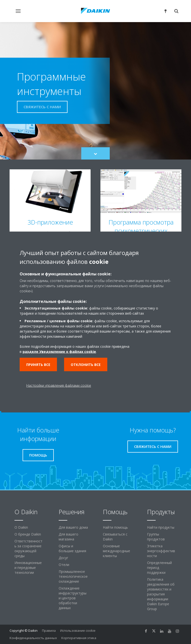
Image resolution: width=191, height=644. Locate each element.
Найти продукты (161, 527)
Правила (49, 631)
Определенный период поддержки (159, 568)
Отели (64, 565)
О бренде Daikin (28, 534)
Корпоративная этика (79, 638)
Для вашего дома (73, 527)
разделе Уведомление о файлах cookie (59, 352)
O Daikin (21, 527)
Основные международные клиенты (116, 551)
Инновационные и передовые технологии (28, 568)
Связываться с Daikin (115, 537)
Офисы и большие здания (72, 548)
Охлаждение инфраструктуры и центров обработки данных (73, 598)
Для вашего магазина (68, 537)
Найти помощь (115, 527)
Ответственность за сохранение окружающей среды (28, 548)
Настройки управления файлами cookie (59, 385)
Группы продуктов (156, 537)
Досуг (63, 558)
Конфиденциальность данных (33, 638)
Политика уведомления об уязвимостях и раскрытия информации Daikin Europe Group (161, 594)
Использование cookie (78, 631)
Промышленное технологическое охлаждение (73, 576)
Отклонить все (86, 365)
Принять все (38, 365)
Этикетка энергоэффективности (161, 551)
